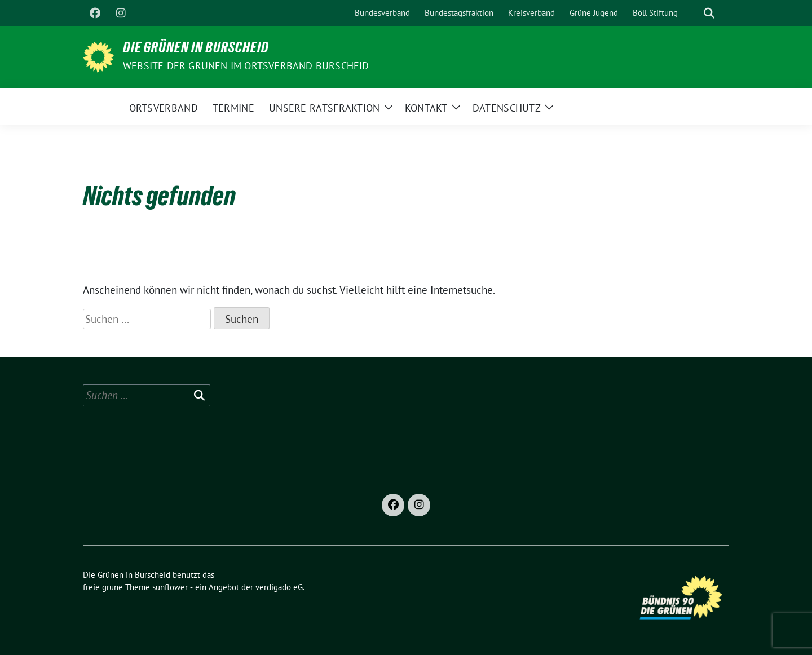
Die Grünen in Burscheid (196, 50)
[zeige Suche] (709, 13)
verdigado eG (279, 587)
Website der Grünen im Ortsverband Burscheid (246, 66)
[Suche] (693, 13)
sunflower (170, 587)
